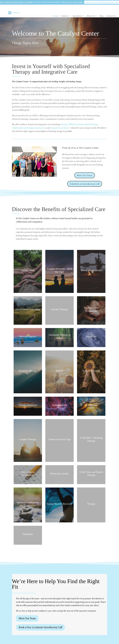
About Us (91, 16)
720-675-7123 (67, 2)
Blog (101, 16)
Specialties (77, 16)
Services (64, 16)
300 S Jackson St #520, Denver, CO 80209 (16, 2)
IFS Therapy (91, 405)
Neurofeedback (59, 405)
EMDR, (71, 124)
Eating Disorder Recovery (59, 504)
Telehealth (28, 534)
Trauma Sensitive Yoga (59, 439)
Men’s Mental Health (91, 270)
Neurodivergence (28, 336)
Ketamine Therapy (28, 371)
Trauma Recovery (91, 371)
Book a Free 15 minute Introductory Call (40, 627)
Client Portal (78, 2)
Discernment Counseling (28, 309)
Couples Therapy (28, 439)
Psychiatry (91, 336)
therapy (64, 124)
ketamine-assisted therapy (86, 124)
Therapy (91, 504)
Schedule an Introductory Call (85, 184)
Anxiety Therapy (59, 309)
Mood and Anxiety (59, 474)
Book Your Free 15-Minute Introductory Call (102, 2)
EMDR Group (28, 270)
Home (56, 16)
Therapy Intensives (28, 405)
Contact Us (111, 16)
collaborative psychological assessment (29, 128)
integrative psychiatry (60, 128)
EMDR (59, 371)
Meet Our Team (85, 175)
